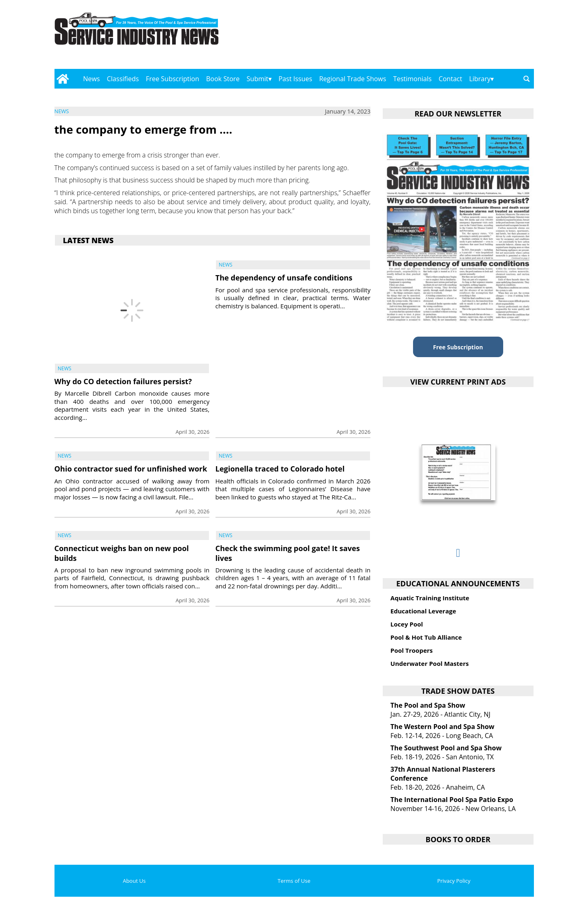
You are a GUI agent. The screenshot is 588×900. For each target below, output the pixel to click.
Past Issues (295, 79)
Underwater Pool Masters (430, 663)
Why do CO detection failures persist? (123, 381)
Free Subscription (173, 79)
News (92, 79)
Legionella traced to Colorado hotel (280, 469)
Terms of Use (294, 881)
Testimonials (412, 79)
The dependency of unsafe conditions (284, 278)
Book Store (223, 79)
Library (480, 79)
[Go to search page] (527, 79)
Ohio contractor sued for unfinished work (131, 469)
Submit (258, 79)
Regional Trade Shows (353, 79)
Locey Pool (407, 624)
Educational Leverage (423, 611)
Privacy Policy (454, 881)
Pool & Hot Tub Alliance (426, 637)
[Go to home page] (63, 79)
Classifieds (123, 79)
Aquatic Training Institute (430, 598)
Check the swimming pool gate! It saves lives (288, 553)
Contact (450, 79)
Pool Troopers (412, 650)
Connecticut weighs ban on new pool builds (122, 553)
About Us (134, 881)
